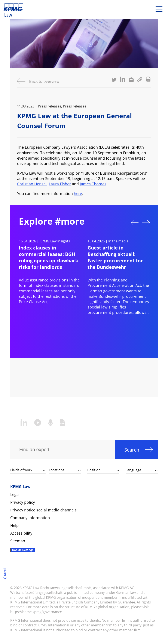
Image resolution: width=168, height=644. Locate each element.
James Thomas (93, 184)
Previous (135, 223)
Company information (30, 518)
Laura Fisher (60, 184)
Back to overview (44, 81)
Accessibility (21, 533)
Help (14, 525)
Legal (15, 494)
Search (132, 450)
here (78, 194)
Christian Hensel (32, 184)
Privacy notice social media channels (43, 510)
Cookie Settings (23, 550)
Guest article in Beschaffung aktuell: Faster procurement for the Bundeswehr (115, 257)
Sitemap (18, 541)
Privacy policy (23, 502)
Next (146, 223)
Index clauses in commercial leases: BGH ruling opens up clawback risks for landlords (49, 257)
